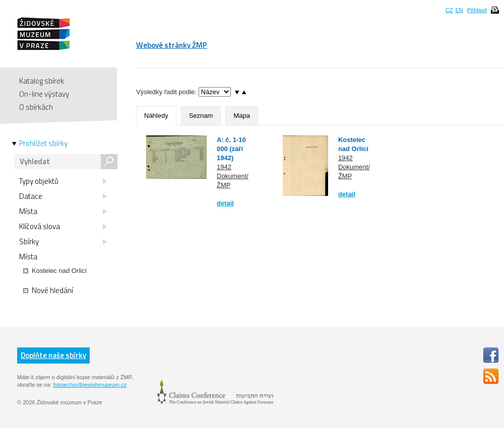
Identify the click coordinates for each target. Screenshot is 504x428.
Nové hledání (48, 291)
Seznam (201, 116)
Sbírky (63, 242)
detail (225, 203)
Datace (63, 196)
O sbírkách (36, 107)
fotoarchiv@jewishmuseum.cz (90, 385)
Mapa (242, 116)
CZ (449, 10)
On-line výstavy (44, 94)
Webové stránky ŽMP (172, 45)
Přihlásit (477, 10)
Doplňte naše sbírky (53, 355)
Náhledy (156, 116)
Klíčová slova (63, 227)
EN (459, 10)
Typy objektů (63, 181)
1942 (224, 167)
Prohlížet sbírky (43, 144)
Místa (63, 211)
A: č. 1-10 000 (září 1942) (231, 149)
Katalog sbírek (42, 81)
